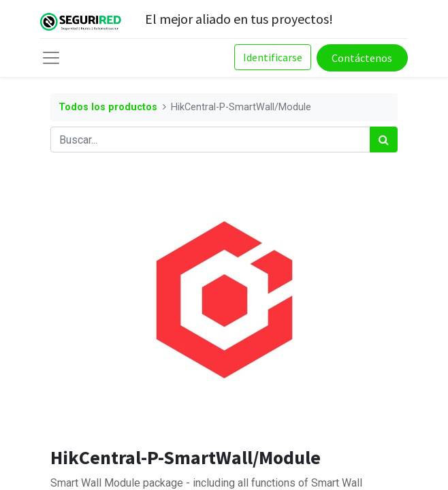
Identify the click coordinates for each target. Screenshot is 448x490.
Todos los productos (108, 107)
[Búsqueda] (384, 140)
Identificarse (273, 57)
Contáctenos (362, 58)
